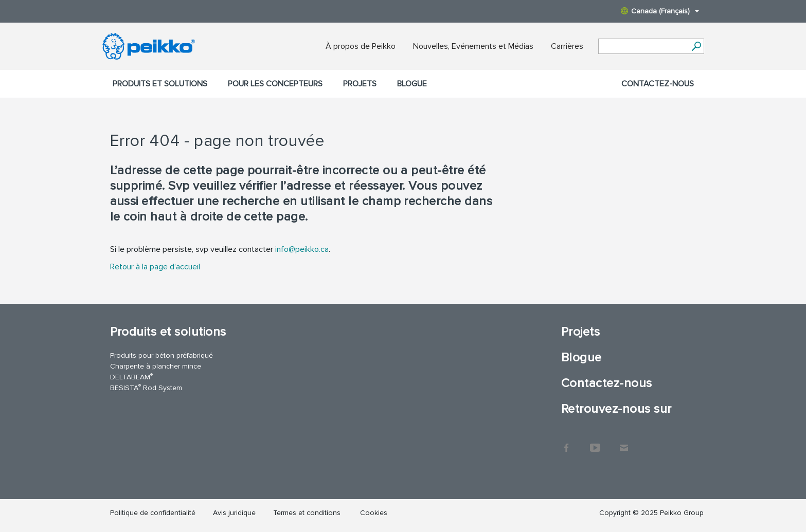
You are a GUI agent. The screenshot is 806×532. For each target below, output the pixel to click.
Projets (360, 84)
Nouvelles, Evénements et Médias (473, 46)
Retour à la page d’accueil (155, 267)
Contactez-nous (658, 84)
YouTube (595, 443)
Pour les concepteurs (275, 84)
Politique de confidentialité (153, 513)
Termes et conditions (308, 513)
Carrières (567, 46)
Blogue (412, 84)
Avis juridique (234, 513)
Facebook (566, 443)
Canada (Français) (660, 11)
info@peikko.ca (302, 249)
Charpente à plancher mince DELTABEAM (156, 372)
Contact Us (624, 443)
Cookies (374, 513)
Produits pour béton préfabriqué (162, 355)
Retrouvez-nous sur (616, 409)
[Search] (697, 46)
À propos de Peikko (361, 46)
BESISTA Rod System (146, 387)
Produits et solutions (160, 84)
